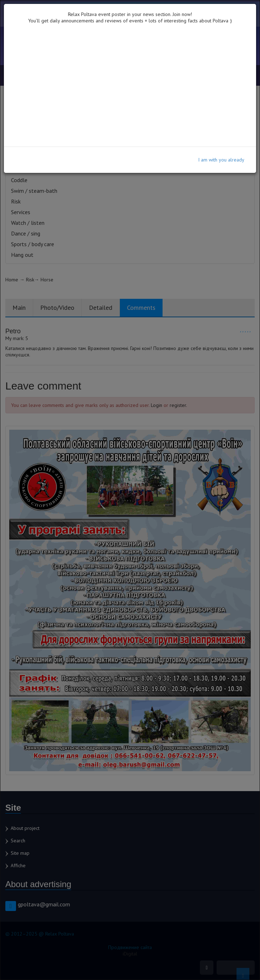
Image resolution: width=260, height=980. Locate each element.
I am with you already (221, 160)
